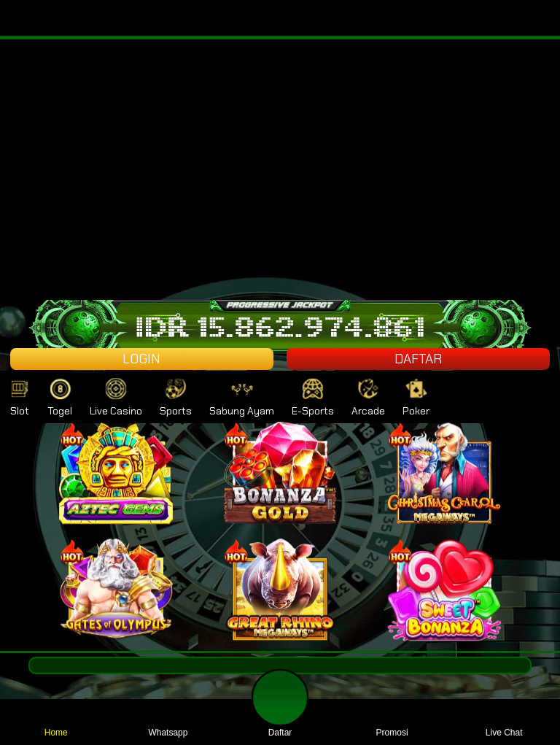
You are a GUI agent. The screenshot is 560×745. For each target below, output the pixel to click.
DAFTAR (418, 359)
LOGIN (141, 359)
